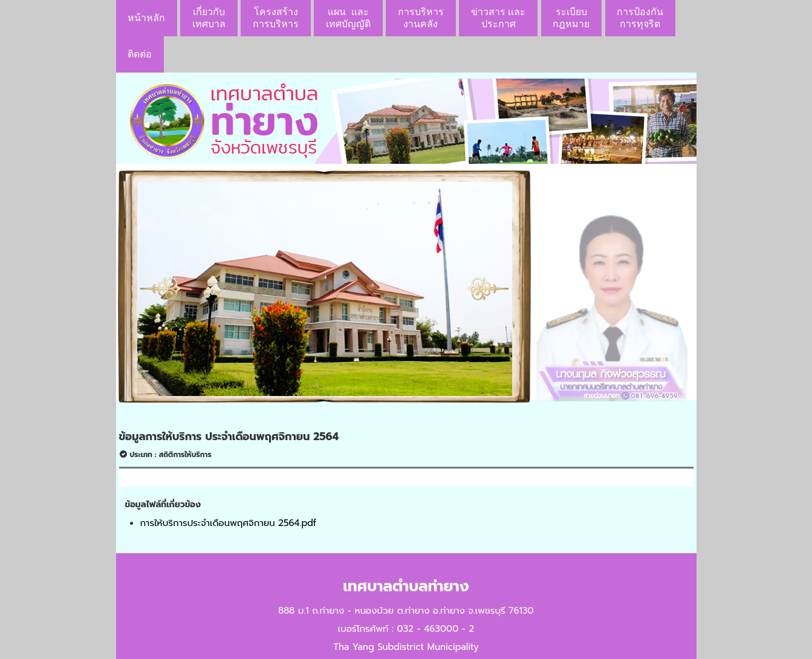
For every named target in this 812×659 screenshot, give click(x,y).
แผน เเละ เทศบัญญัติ (348, 18)
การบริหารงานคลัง (421, 18)
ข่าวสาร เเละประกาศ (498, 18)
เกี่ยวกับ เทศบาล (209, 18)
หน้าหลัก (146, 18)
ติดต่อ (140, 54)
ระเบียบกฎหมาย (571, 18)
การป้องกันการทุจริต (640, 18)
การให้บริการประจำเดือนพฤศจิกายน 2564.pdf (229, 523)
